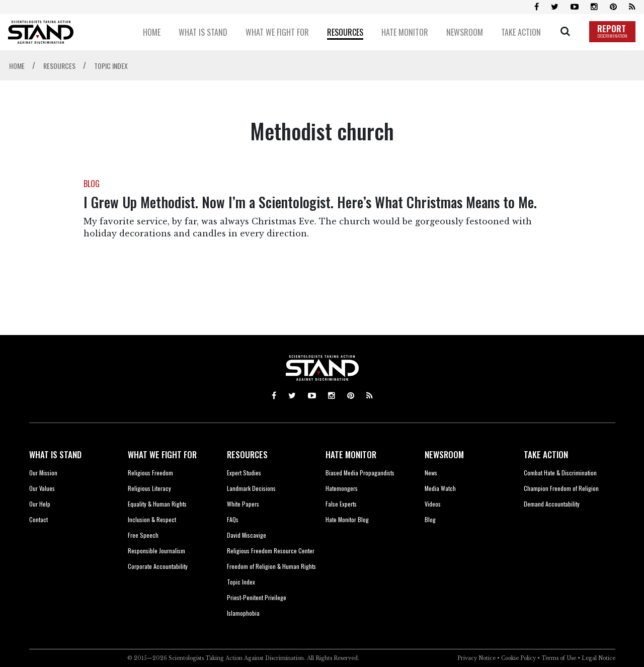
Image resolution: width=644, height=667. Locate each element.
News (431, 473)
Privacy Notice (476, 658)
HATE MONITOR (351, 454)
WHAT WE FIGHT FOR (162, 454)
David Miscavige (247, 535)
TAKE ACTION (546, 454)
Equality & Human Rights (157, 504)
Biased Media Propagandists (360, 473)
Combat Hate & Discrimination (560, 473)
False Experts (341, 504)
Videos (433, 504)
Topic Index (241, 582)
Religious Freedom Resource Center (271, 551)
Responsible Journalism (156, 551)
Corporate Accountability (158, 566)
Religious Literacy (149, 488)
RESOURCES (247, 454)
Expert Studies (244, 473)
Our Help (40, 504)
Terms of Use (559, 658)
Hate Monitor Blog (347, 519)
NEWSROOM (444, 454)
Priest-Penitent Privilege (257, 597)
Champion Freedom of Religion (561, 488)
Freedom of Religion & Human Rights (271, 566)
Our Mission (43, 473)
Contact (38, 519)
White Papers (243, 504)
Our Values (42, 488)
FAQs (233, 519)
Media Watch (440, 488)
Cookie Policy (518, 658)
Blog (430, 519)
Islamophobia (243, 613)
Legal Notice (598, 658)
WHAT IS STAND (55, 454)
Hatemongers (342, 488)
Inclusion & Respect (152, 519)
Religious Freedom (150, 473)
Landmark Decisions (251, 488)
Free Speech (143, 535)
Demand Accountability (552, 504)
